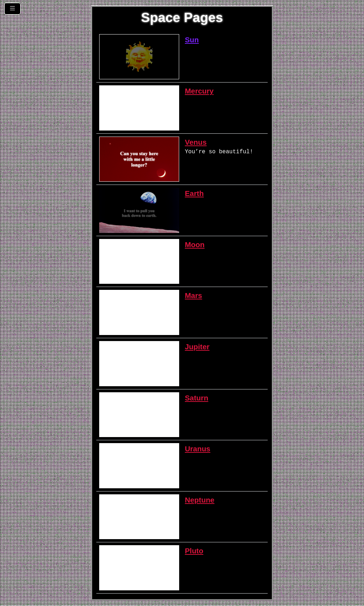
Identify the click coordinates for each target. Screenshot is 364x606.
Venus (196, 142)
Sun (192, 40)
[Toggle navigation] (12, 9)
